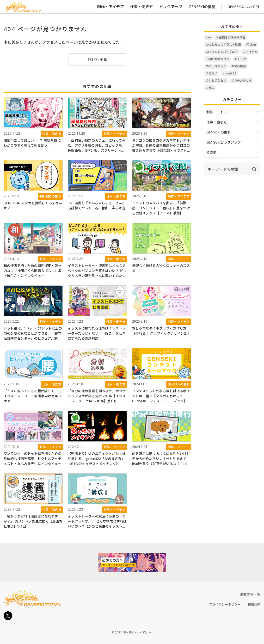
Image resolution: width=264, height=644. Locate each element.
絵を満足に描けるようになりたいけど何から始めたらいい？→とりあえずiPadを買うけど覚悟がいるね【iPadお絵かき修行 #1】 (161, 459)
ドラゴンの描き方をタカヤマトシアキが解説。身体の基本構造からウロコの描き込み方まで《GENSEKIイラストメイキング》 (161, 145)
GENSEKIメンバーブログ (222, 52)
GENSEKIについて (243, 7)
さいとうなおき (216, 81)
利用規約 (254, 604)
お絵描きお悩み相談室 (231, 37)
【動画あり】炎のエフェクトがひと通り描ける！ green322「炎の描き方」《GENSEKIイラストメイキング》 (97, 459)
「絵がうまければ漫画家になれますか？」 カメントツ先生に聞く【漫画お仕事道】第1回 (33, 521)
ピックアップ (171, 7)
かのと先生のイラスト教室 (223, 45)
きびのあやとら (242, 81)
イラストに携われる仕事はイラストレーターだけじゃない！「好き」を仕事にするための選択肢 (97, 333)
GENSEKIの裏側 (202, 7)
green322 (229, 73)
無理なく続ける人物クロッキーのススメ (161, 268)
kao (208, 37)
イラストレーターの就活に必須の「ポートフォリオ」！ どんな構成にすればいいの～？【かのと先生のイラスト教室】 (97, 521)
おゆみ (210, 88)
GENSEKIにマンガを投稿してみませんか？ (33, 205)
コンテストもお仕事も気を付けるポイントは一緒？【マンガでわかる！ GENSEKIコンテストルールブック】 (161, 396)
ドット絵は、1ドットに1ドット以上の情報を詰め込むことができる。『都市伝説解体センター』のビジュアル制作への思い (33, 333)
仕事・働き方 (142, 7)
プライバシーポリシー (225, 604)
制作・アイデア (111, 7)
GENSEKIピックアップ (224, 142)
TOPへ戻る (97, 60)
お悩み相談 (239, 66)
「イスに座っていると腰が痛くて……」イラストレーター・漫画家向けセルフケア (33, 396)
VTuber (251, 45)
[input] (226, 169)
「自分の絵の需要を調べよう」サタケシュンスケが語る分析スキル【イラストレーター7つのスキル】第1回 (97, 396)
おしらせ (240, 59)
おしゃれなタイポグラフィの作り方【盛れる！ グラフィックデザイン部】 (162, 331)
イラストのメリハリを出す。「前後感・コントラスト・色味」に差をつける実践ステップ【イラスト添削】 (161, 208)
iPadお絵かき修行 (218, 59)
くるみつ (212, 73)
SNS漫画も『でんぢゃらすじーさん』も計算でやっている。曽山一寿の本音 (97, 205)
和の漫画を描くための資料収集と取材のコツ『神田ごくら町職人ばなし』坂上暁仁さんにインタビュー (33, 271)
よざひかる (250, 52)
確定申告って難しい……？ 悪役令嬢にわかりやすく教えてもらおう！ (32, 143)
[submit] (254, 169)
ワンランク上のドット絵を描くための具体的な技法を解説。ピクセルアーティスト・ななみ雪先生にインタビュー (33, 459)
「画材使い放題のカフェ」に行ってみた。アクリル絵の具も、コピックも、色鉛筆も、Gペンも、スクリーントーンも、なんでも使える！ (97, 145)
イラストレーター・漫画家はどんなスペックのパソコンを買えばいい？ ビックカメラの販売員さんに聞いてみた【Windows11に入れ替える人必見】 (97, 271)
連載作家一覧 (250, 594)
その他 (211, 152)
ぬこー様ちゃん (216, 66)
